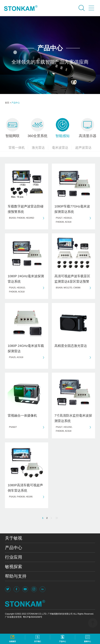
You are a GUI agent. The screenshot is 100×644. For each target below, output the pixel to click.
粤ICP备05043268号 (33, 617)
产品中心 (16, 103)
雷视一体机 (18, 148)
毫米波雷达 (62, 148)
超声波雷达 (83, 148)
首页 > (8, 103)
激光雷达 (40, 148)
